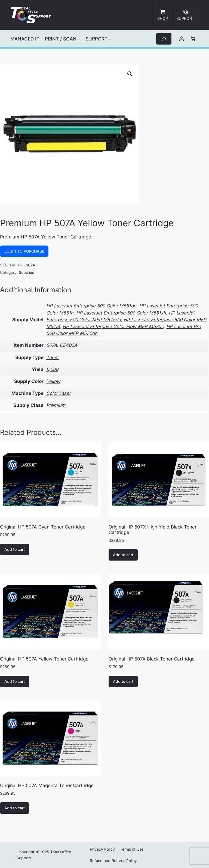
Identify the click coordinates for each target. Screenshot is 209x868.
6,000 (52, 369)
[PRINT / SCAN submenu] (79, 39)
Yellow (53, 381)
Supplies (26, 272)
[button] (130, 74)
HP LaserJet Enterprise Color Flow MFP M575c (113, 326)
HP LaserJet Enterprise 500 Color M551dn (91, 306)
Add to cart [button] (15, 549)
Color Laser (59, 393)
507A (52, 345)
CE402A (68, 345)
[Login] (182, 39)
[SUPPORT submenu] (110, 39)
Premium (56, 405)
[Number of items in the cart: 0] (193, 39)
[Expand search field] (164, 39)
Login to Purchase (24, 251)
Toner (53, 357)
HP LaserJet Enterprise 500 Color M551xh (121, 313)
